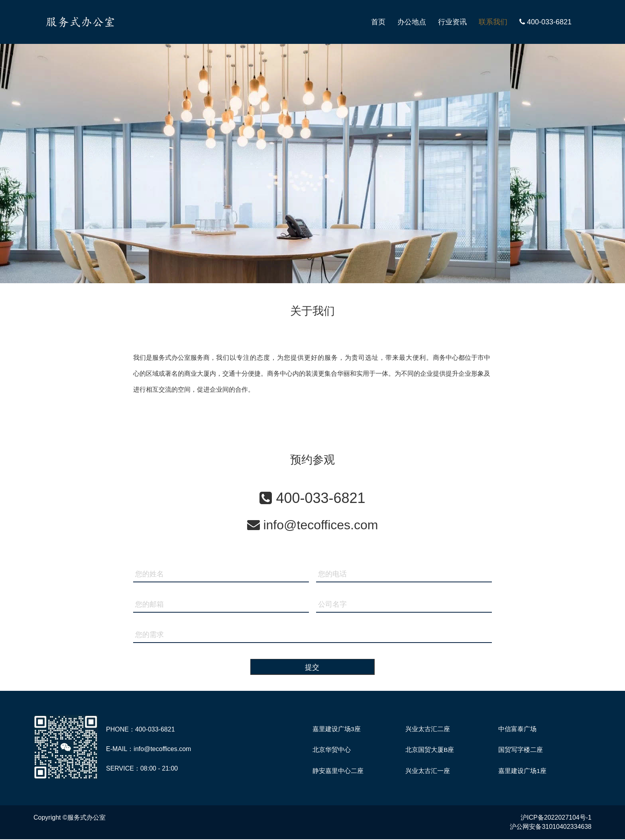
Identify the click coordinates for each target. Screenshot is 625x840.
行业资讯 (452, 22)
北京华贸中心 (332, 750)
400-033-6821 (545, 22)
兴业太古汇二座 (428, 729)
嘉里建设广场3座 (337, 729)
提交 (312, 667)
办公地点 (412, 22)
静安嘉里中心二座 (338, 771)
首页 (378, 22)
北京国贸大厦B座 (430, 750)
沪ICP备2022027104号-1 (556, 818)
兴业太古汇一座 (428, 771)
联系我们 (493, 22)
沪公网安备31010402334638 (551, 827)
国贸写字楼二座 (521, 750)
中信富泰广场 (517, 729)
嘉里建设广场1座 (522, 771)
